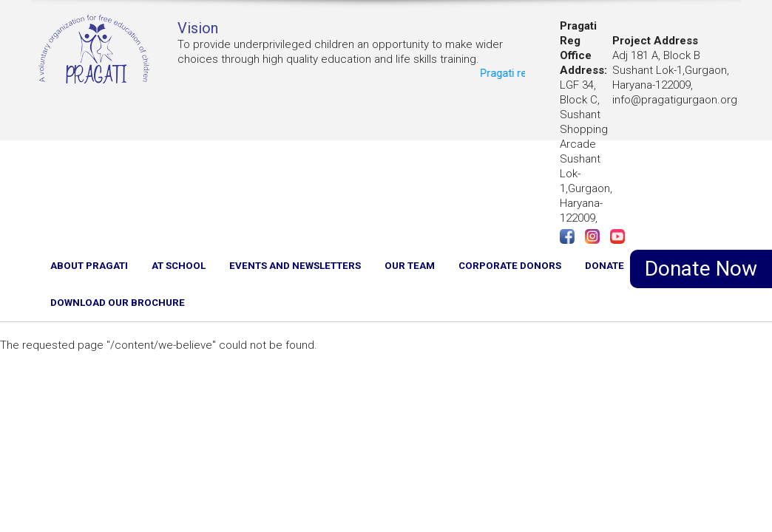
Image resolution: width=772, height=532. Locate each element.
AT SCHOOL (179, 266)
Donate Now (701, 269)
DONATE (605, 266)
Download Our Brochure (118, 303)
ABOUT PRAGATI (89, 266)
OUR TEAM (410, 266)
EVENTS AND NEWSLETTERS (295, 266)
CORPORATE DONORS (510, 266)
